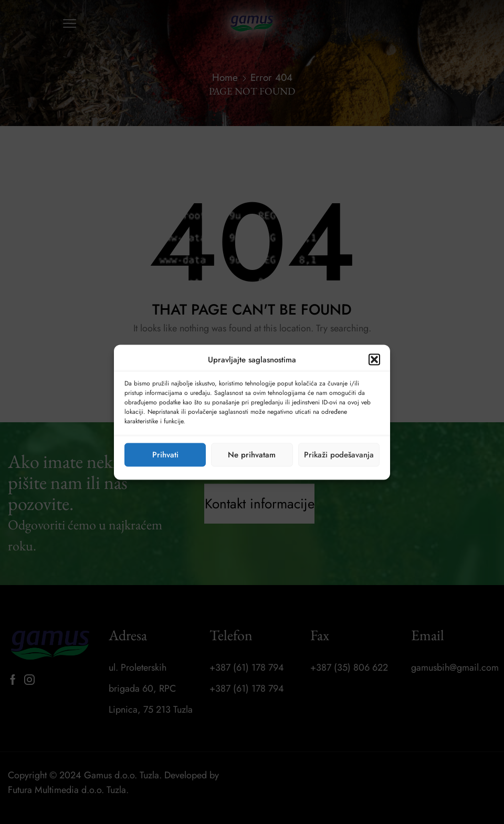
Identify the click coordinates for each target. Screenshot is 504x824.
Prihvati (165, 455)
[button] (374, 359)
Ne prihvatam (252, 455)
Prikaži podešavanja (339, 455)
